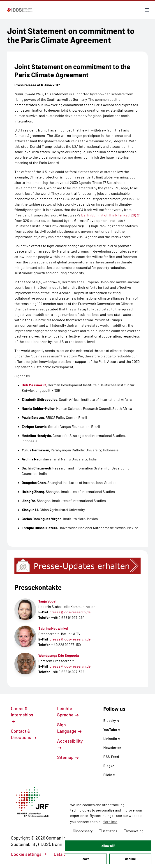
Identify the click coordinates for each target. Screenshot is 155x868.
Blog (109, 766)
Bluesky (111, 720)
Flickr (109, 775)
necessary (83, 831)
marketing (134, 831)
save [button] (86, 859)
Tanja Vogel (47, 601)
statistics (108, 831)
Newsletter (112, 747)
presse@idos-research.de (70, 612)
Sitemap (68, 757)
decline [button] (130, 859)
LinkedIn (112, 738)
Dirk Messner (34, 385)
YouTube (112, 729)
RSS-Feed (111, 757)
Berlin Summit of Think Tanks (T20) (110, 215)
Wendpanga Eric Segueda (59, 655)
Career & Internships (22, 714)
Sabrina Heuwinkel (53, 628)
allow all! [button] (108, 846)
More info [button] (110, 822)
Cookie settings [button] (29, 854)
